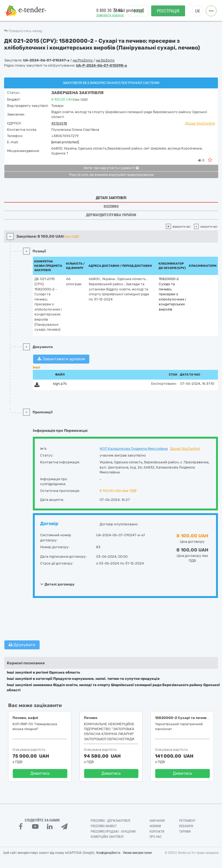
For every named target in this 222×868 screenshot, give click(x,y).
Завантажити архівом (61, 359)
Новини (155, 826)
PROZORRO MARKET (104, 826)
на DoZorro (105, 60)
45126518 (59, 123)
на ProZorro (83, 60)
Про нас (156, 837)
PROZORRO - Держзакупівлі (110, 821)
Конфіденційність (108, 853)
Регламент (187, 821)
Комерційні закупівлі (107, 837)
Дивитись (40, 773)
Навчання (157, 821)
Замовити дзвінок (110, 15)
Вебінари (186, 826)
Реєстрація (168, 11)
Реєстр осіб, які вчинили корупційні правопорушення (111, 175)
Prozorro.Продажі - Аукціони (113, 832)
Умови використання (137, 853)
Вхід (138, 11)
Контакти (157, 832)
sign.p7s (60, 384)
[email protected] (65, 142)
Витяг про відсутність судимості (111, 168)
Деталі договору (57, 584)
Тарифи (185, 832)
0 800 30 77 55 (109, 10)
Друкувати (22, 645)
